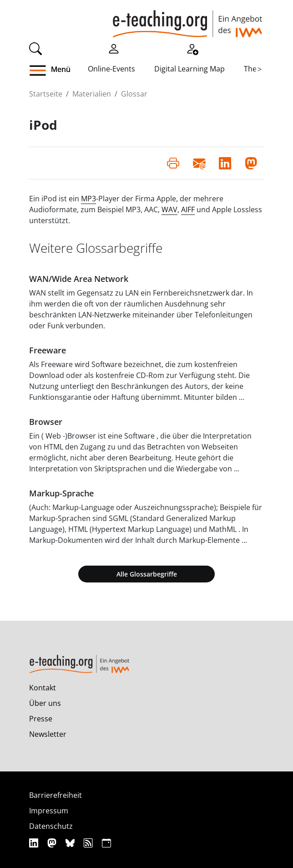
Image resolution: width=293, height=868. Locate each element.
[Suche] (35, 48)
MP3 (88, 199)
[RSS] (89, 843)
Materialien (92, 94)
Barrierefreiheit (56, 795)
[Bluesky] (71, 843)
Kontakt (43, 688)
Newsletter (48, 734)
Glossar (134, 94)
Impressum (49, 811)
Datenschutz (51, 826)
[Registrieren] (192, 48)
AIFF (188, 209)
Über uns (45, 703)
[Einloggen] (114, 48)
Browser (46, 422)
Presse (41, 719)
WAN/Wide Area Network (79, 279)
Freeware (48, 350)
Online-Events (111, 69)
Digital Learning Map (189, 69)
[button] (58, 71)
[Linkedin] (35, 843)
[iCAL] (106, 843)
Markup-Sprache (61, 493)
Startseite (46, 94)
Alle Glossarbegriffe (147, 574)
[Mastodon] (53, 843)
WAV (169, 209)
